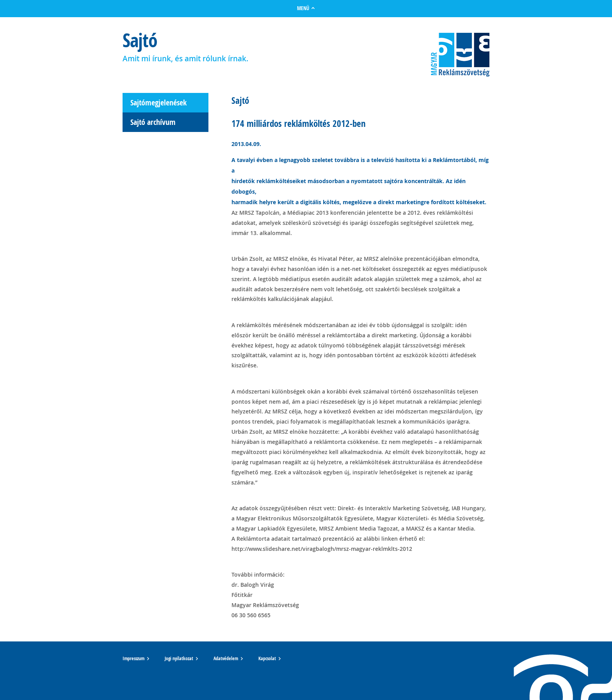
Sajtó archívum (153, 122)
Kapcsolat (267, 659)
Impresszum (133, 659)
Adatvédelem (226, 659)
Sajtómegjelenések (158, 102)
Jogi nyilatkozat (179, 659)
